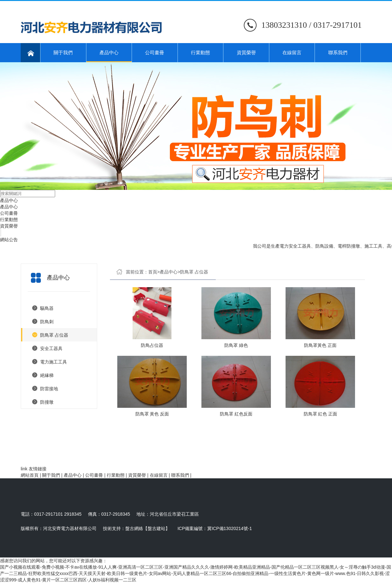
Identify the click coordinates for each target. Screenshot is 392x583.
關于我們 (63, 52)
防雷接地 (49, 389)
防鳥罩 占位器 (54, 335)
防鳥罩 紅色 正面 (320, 414)
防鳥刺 (47, 322)
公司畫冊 (155, 52)
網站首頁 (30, 475)
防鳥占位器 (152, 345)
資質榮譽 (246, 52)
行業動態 (200, 52)
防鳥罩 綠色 (236, 345)
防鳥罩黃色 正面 (320, 345)
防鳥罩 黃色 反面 (152, 414)
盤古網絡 (134, 528)
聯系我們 (338, 52)
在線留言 (292, 52)
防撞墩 (47, 402)
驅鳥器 (47, 308)
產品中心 (109, 56)
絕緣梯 (47, 375)
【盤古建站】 (156, 528)
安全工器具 (51, 348)
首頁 (153, 272)
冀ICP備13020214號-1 (229, 528)
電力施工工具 (54, 362)
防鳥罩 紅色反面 (236, 414)
